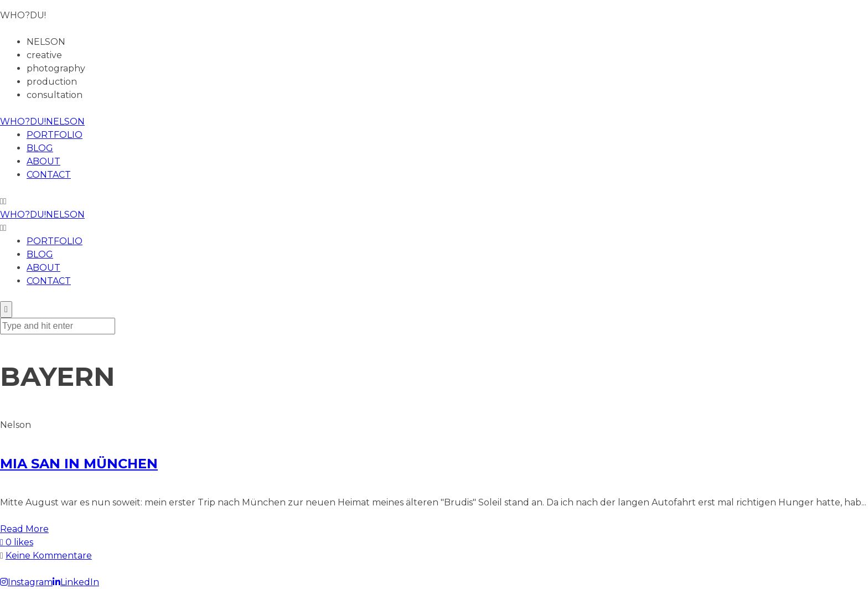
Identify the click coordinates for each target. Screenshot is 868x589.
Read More (24, 529)
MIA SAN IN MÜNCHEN (79, 464)
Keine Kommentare (49, 556)
